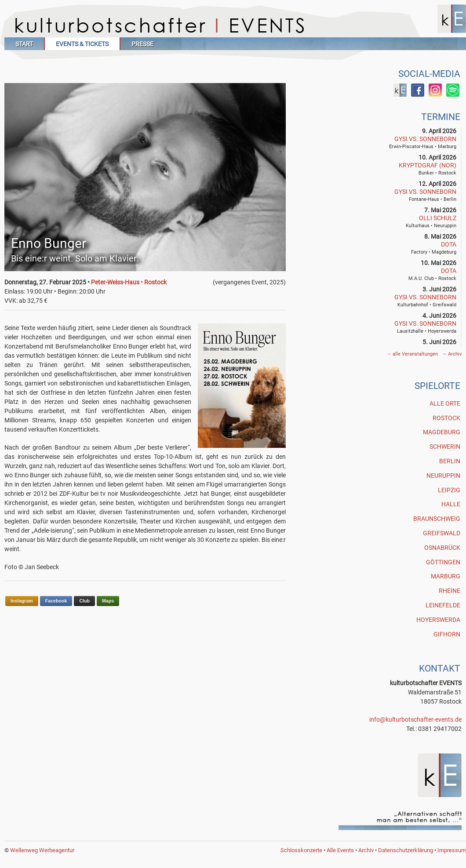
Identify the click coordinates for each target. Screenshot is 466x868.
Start (24, 44)
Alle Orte (445, 403)
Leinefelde (443, 605)
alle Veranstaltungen (413, 354)
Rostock (446, 418)
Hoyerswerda (438, 620)
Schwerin (445, 447)
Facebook (56, 601)
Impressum (452, 850)
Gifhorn (447, 634)
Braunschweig (437, 519)
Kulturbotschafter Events (235, 25)
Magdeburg (442, 432)
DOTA (449, 244)
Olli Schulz (438, 218)
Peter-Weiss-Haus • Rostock (129, 282)
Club (84, 601)
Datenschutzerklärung (406, 850)
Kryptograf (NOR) (428, 165)
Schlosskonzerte (301, 850)
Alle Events (340, 850)
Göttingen (443, 562)
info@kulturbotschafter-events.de (415, 719)
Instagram (22, 601)
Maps (108, 601)
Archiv (452, 354)
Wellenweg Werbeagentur (42, 850)
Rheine (450, 591)
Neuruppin (443, 476)
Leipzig (449, 490)
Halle (451, 504)
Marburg (446, 576)
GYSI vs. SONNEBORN (425, 139)
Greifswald (442, 533)
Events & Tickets (82, 44)
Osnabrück (442, 548)
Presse (142, 44)
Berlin (450, 461)
